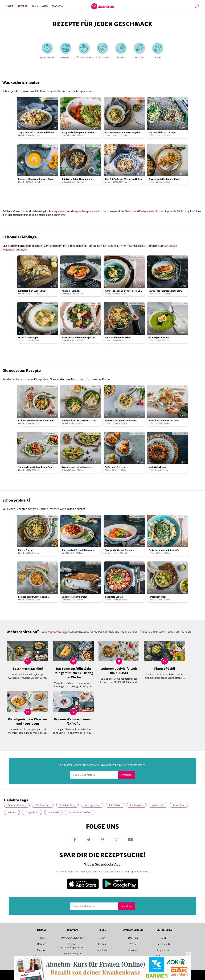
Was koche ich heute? (72, 938)
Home (10, 6)
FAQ (103, 938)
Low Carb (53, 812)
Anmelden (126, 775)
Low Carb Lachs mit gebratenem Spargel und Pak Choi (165, 291)
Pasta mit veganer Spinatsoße (164, 550)
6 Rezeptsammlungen (56, 632)
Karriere (133, 950)
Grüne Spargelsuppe (159, 338)
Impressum (163, 950)
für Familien (43, 805)
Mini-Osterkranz (157, 467)
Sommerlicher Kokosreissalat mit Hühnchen (79, 421)
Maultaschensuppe (28, 338)
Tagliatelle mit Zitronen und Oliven (36, 132)
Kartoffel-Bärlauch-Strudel (33, 291)
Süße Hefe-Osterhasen (117, 467)
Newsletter (102, 950)
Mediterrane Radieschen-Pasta (121, 421)
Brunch (12, 812)
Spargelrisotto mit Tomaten (119, 550)
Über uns (133, 938)
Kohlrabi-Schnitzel (71, 291)
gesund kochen (17, 805)
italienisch (137, 805)
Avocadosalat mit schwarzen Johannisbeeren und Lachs (76, 467)
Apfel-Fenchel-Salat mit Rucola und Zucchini (123, 291)
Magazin (58, 6)
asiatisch (158, 805)
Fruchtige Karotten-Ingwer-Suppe (36, 179)
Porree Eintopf (26, 550)
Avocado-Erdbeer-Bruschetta (164, 421)
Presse (133, 944)
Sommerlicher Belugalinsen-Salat (36, 467)
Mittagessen (92, 805)
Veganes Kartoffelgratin (74, 597)
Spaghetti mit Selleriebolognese (78, 550)
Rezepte (22, 6)
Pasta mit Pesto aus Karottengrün (122, 132)
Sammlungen (40, 6)
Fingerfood (32, 812)
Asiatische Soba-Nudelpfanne (77, 179)
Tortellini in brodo (158, 597)
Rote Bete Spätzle (114, 597)
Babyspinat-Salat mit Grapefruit (78, 338)
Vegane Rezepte (72, 954)
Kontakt (102, 944)
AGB (163, 938)
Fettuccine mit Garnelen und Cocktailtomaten (33, 597)
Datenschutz (163, 944)
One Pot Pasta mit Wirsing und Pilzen (124, 179)
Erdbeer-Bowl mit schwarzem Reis (36, 421)
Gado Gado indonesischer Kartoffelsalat (118, 338)
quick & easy (68, 805)
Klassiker (179, 805)
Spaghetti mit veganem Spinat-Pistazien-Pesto (78, 133)
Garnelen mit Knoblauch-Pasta (164, 179)
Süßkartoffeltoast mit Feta (162, 132)
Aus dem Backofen (80, 812)
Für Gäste (115, 805)
